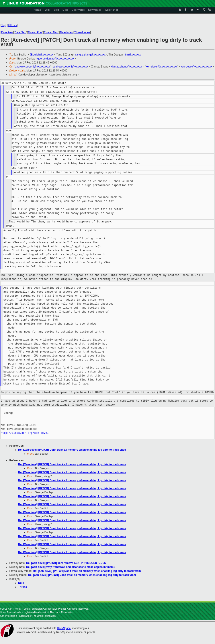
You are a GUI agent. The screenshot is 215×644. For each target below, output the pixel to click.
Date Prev (7, 32)
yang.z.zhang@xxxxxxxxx (90, 55)
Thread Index (82, 32)
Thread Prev (35, 32)
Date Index (66, 32)
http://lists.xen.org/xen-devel (25, 433)
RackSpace (64, 628)
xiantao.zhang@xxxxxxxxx (126, 67)
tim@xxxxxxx (133, 55)
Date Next (20, 32)
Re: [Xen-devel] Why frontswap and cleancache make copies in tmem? (71, 567)
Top (3, 25)
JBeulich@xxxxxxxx (41, 55)
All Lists (12, 25)
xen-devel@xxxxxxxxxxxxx (162, 67)
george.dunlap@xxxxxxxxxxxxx (56, 59)
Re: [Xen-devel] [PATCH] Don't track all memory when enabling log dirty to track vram (72, 450)
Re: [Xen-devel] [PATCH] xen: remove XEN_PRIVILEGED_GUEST (67, 563)
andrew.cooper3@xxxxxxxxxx (33, 67)
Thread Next (51, 32)
